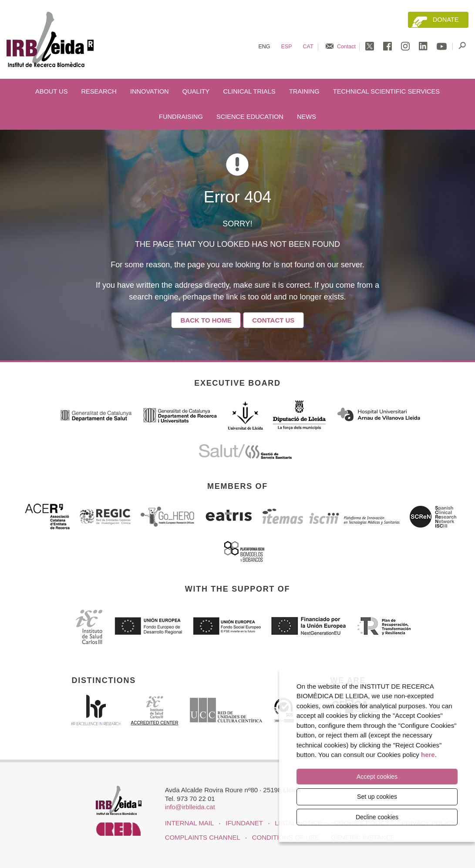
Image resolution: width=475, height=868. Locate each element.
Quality (196, 91)
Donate (446, 20)
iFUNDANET (244, 823)
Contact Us (273, 320)
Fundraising (181, 117)
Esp (287, 47)
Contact (346, 47)
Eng (264, 47)
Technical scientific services (386, 91)
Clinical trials (249, 91)
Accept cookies (377, 777)
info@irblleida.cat (190, 807)
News (307, 117)
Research (99, 91)
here (428, 755)
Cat (308, 47)
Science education (250, 117)
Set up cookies (377, 797)
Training (304, 91)
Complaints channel (203, 837)
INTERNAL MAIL (189, 823)
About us (51, 91)
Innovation (150, 91)
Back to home (206, 320)
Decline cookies (377, 817)
